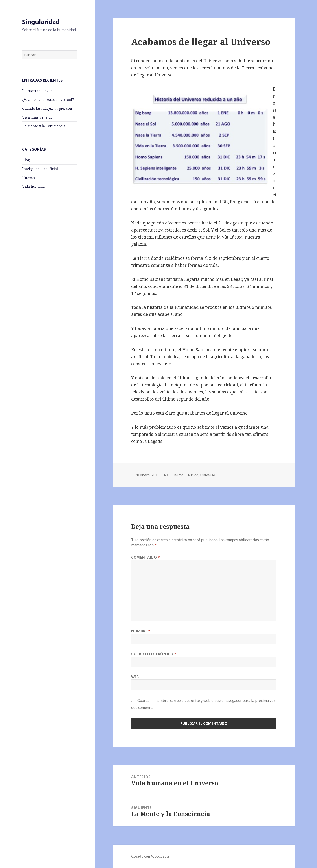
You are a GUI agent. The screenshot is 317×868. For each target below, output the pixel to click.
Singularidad (41, 22)
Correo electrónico (154, 654)
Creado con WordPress (150, 856)
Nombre (141, 631)
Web (135, 677)
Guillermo (175, 475)
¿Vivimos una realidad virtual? (48, 100)
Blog (26, 160)
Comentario (146, 557)
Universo (30, 178)
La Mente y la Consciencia (44, 126)
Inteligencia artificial (40, 169)
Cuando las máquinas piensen (47, 108)
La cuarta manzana (38, 91)
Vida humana (33, 186)
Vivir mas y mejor (37, 117)
